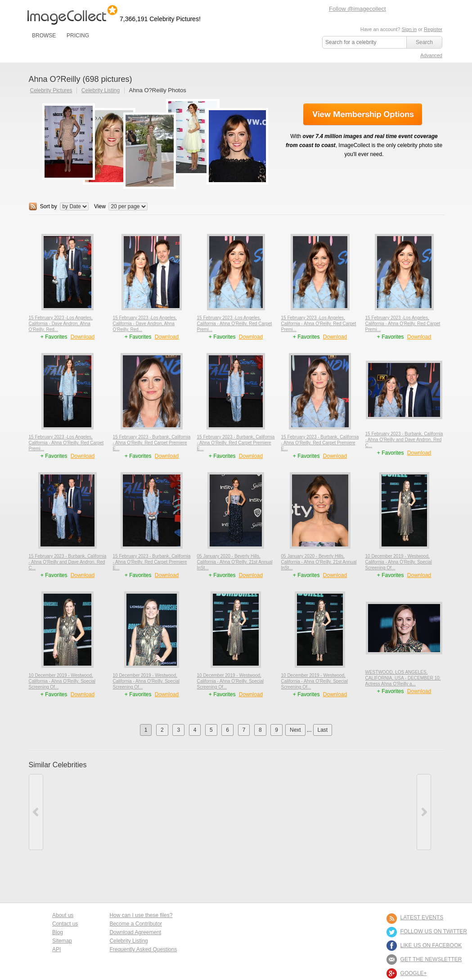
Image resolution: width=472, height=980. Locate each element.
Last (323, 730)
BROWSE (44, 36)
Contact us (65, 924)
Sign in (409, 29)
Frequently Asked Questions (143, 949)
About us (63, 915)
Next (295, 730)
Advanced (431, 55)
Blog (58, 932)
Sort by (49, 206)
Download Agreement (135, 932)
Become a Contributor (136, 924)
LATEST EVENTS (422, 917)
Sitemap (62, 941)
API (56, 949)
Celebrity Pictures (51, 90)
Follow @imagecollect (357, 9)
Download (83, 337)
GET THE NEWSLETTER (431, 959)
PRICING (78, 36)
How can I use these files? (141, 915)
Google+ (414, 973)
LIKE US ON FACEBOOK (431, 945)
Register (433, 29)
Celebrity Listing (101, 90)
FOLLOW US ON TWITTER (434, 931)
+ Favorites (55, 337)
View (100, 206)
